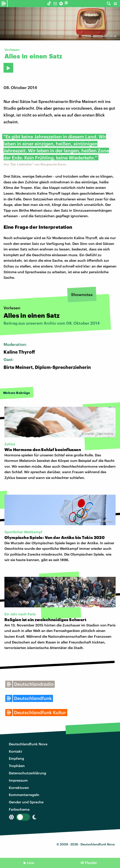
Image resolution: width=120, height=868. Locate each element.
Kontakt (15, 751)
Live (31, 863)
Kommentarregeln (24, 795)
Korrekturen (19, 788)
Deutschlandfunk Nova (28, 744)
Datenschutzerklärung (27, 773)
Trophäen (17, 766)
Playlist (91, 863)
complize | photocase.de (102, 36)
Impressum (18, 780)
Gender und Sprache (26, 802)
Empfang (16, 758)
